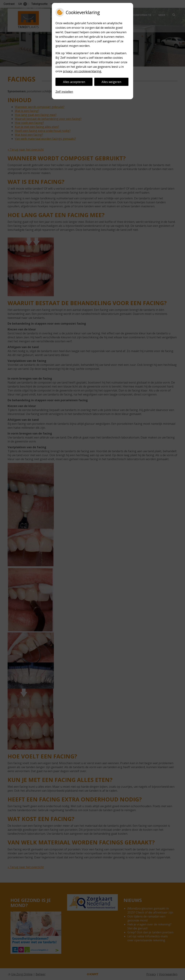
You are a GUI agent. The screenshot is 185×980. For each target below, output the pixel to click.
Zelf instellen (64, 92)
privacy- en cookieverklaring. (82, 71)
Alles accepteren (74, 82)
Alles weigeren (111, 82)
